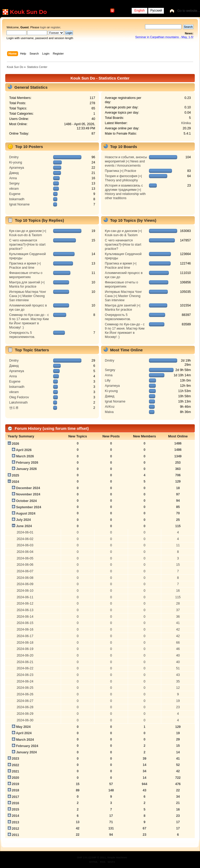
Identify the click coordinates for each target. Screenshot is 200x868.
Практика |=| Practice (121, 171)
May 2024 (23, 727)
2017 (15, 797)
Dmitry (14, 157)
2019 (15, 784)
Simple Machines (117, 857)
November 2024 (28, 494)
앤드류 (14, 408)
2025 (15, 475)
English (139, 10)
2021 (15, 771)
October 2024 (26, 501)
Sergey (14, 183)
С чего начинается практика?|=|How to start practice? (27, 245)
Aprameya (17, 168)
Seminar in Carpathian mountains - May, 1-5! (164, 37)
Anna (13, 178)
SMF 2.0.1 (83, 857)
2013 (15, 822)
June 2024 (24, 526)
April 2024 (24, 733)
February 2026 (27, 463)
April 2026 (24, 450)
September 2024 (29, 507)
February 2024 (27, 746)
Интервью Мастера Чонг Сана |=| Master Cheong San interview (28, 296)
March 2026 (25, 456)
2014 (15, 816)
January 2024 (26, 752)
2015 (15, 809)
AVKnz (110, 407)
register (55, 27)
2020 (15, 778)
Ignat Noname (19, 204)
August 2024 (26, 514)
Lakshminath (18, 403)
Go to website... (189, 11)
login (43, 27)
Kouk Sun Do (28, 12)
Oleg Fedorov (19, 397)
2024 (15, 482)
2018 (15, 790)
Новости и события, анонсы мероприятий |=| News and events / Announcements (126, 161)
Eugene (15, 194)
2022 (15, 765)
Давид (14, 173)
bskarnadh (17, 199)
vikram (14, 189)
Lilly (108, 380)
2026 (15, 444)
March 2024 (25, 740)
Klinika (186, 123)
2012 (15, 829)
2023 (15, 759)
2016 (15, 803)
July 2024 (23, 520)
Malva (109, 412)
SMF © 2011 (98, 857)
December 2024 (28, 488)
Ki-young (16, 162)
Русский (156, 10)
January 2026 (26, 469)
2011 (15, 835)
